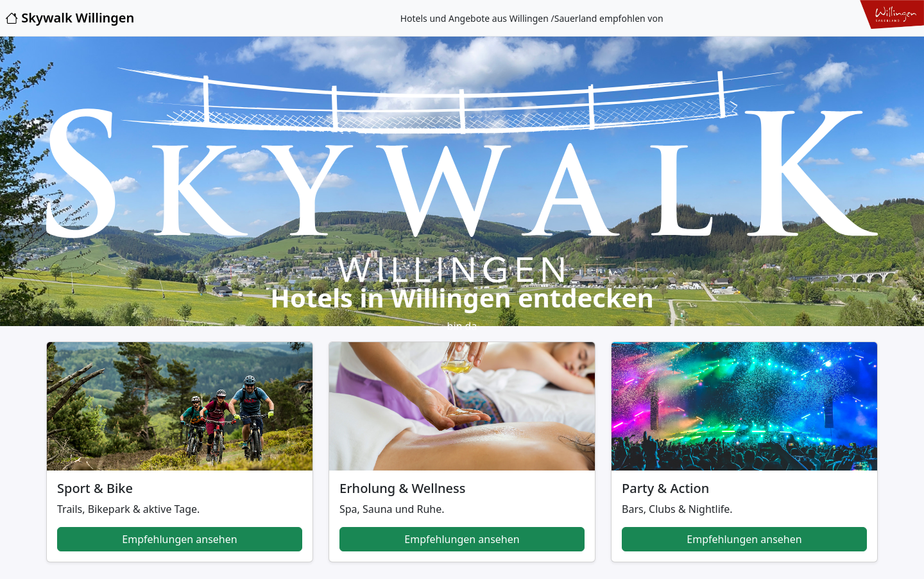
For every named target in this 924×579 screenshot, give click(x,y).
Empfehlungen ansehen (179, 539)
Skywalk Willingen (70, 18)
